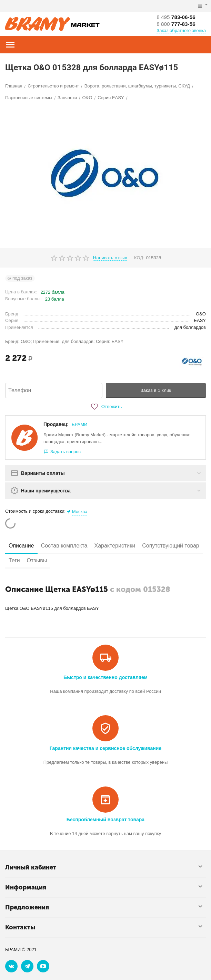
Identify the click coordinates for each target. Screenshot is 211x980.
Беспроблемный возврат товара (105, 820)
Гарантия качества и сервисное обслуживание (105, 748)
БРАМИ (79, 424)
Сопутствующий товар (171, 546)
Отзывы (37, 560)
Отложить (105, 407)
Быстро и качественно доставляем (105, 677)
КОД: (139, 258)
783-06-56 (177, 17)
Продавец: (56, 424)
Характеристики (115, 546)
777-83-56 (177, 24)
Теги (14, 560)
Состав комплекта (64, 546)
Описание (21, 546)
